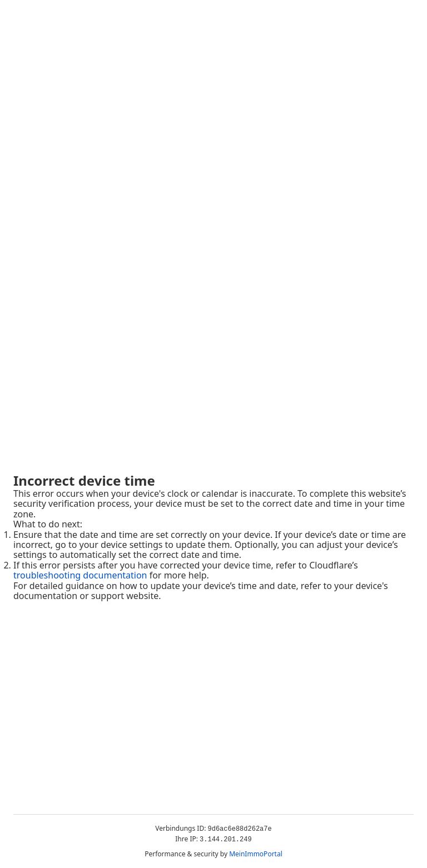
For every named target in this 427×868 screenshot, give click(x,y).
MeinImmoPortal (256, 854)
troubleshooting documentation (80, 575)
